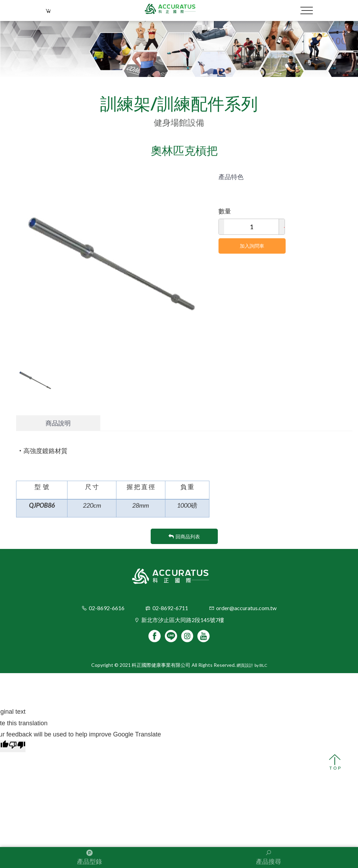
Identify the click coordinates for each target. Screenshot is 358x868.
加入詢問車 (252, 246)
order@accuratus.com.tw (246, 608)
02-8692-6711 (170, 608)
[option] (112, 260)
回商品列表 (184, 537)
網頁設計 (245, 665)
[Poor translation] (17, 746)
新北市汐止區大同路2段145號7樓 (183, 620)
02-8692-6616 (107, 608)
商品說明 (58, 423)
